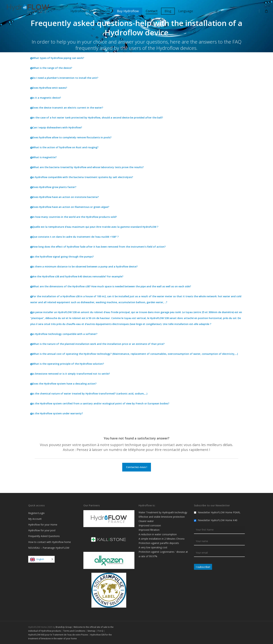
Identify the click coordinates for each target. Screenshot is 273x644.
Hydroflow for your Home (43, 525)
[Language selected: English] (41, 559)
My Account (35, 519)
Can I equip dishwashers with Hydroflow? (56, 127)
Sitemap (91, 631)
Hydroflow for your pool (42, 530)
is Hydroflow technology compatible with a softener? (64, 334)
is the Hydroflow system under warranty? (57, 413)
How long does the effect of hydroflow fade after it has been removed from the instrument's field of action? (98, 247)
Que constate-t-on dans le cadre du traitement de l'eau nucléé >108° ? (74, 237)
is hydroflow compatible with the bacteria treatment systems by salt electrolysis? (82, 177)
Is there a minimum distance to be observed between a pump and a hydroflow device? (84, 267)
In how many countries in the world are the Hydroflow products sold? (74, 217)
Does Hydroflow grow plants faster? (53, 187)
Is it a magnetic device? (46, 98)
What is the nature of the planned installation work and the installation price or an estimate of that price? (97, 344)
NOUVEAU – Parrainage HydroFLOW (49, 548)
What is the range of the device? (51, 68)
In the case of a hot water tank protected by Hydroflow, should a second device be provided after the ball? (97, 118)
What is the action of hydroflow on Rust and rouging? (64, 147)
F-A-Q (100, 631)
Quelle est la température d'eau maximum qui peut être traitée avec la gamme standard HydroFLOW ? (94, 227)
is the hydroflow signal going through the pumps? (62, 257)
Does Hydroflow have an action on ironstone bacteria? (65, 197)
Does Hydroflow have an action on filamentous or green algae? (70, 207)
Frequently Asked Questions (44, 536)
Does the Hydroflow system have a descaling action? (63, 384)
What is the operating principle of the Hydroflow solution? (67, 364)
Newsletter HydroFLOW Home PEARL (217, 512)
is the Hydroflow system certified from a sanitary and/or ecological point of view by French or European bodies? (100, 403)
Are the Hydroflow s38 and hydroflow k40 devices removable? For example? (77, 276)
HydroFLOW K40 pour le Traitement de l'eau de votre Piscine (58, 635)
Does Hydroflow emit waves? (49, 88)
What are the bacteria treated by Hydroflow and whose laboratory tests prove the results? (87, 167)
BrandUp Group (64, 627)
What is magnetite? (43, 157)
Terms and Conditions (74, 631)
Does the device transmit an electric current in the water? (67, 108)
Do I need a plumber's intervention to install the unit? (64, 78)
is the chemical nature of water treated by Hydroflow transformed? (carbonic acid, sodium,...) (89, 394)
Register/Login (36, 513)
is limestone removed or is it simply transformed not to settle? (70, 374)
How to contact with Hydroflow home (50, 542)
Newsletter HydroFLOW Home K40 (216, 520)
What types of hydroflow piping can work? (57, 58)
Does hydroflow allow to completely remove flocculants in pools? (71, 137)
